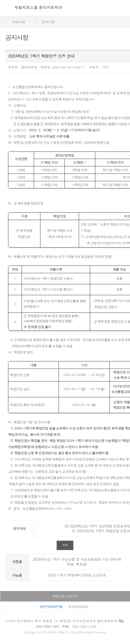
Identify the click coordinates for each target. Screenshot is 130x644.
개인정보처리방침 (51, 607)
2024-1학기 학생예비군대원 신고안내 (77, 575)
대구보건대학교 (79, 607)
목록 (65, 545)
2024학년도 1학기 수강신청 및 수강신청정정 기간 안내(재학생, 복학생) (77, 562)
